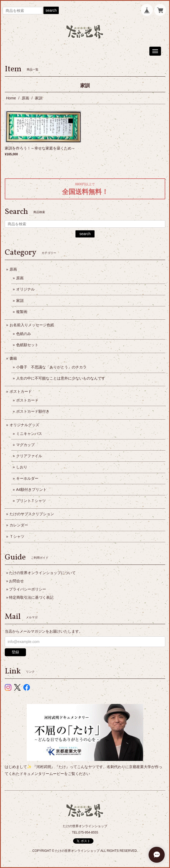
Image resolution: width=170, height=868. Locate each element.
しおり (22, 467)
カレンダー (19, 525)
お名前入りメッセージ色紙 (32, 325)
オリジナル (25, 289)
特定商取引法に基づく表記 (31, 597)
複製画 (22, 312)
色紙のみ (24, 334)
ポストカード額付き (33, 411)
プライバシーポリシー (28, 589)
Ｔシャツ (17, 536)
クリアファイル (29, 456)
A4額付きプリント (31, 490)
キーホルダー (27, 478)
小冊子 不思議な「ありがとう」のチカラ (51, 367)
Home (11, 98)
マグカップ (25, 445)
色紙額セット (27, 345)
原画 (25, 98)
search (51, 10)
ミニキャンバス (29, 434)
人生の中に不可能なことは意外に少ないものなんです (61, 378)
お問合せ (16, 581)
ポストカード (21, 391)
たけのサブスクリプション (32, 514)
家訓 (20, 301)
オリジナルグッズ (24, 425)
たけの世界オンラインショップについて (42, 573)
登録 (15, 652)
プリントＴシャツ (31, 501)
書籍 (13, 358)
